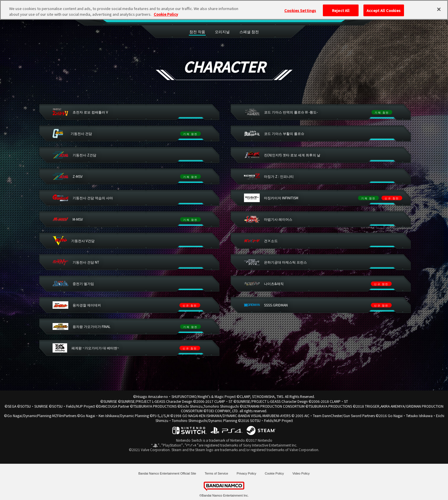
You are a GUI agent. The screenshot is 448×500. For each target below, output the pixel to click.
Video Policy (301, 473)
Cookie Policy (274, 473)
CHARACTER (189, 15)
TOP (141, 15)
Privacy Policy (246, 473)
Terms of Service (216, 473)
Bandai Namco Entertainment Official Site (167, 473)
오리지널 (222, 32)
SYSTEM (243, 15)
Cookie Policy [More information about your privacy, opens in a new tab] (166, 7)
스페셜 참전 (249, 32)
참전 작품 (197, 32)
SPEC (161, 15)
